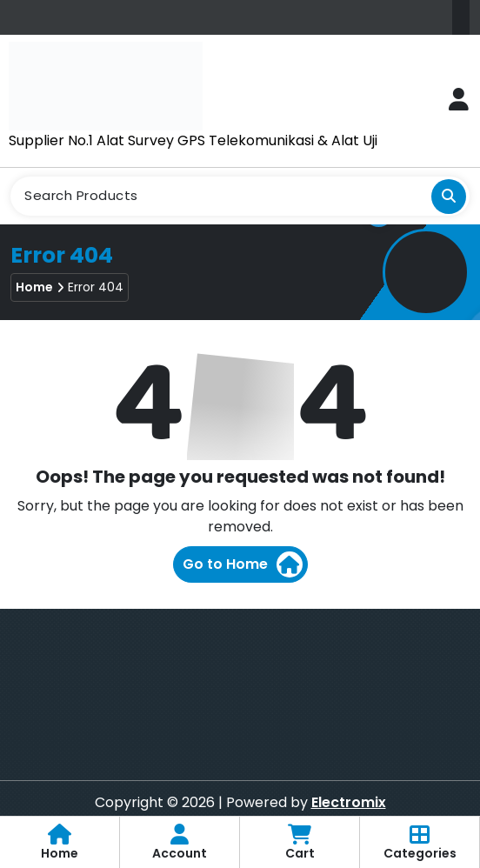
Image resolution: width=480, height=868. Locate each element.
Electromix (349, 802)
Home (34, 287)
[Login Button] (458, 100)
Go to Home (243, 564)
